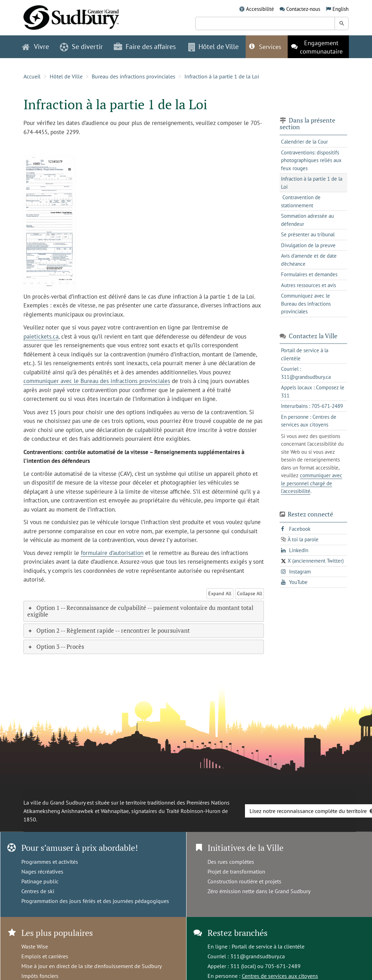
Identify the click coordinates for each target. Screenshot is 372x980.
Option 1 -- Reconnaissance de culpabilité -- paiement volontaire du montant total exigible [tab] (140, 611)
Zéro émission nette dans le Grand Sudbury (259, 891)
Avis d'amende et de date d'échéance (309, 260)
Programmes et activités (50, 862)
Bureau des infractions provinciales (134, 76)
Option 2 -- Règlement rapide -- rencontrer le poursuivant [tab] (108, 630)
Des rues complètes (231, 862)
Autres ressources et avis (308, 285)
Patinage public (40, 881)
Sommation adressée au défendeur (307, 220)
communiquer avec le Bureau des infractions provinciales (97, 381)
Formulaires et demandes (309, 274)
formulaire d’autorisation (112, 553)
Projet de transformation (236, 871)
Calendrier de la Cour (304, 142)
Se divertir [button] (81, 47)
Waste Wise (35, 946)
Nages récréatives (42, 871)
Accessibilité (260, 9)
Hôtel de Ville (66, 76)
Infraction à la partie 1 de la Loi (222, 76)
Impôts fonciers (40, 976)
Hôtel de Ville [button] (213, 47)
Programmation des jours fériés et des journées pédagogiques (95, 901)
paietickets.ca (41, 336)
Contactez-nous (303, 9)
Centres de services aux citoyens (280, 976)
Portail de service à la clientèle (268, 946)
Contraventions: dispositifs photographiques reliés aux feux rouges (311, 160)
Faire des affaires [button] (145, 47)
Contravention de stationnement (301, 201)
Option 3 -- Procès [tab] (56, 647)
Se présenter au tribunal (308, 234)
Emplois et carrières (45, 956)
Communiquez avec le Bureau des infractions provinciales (306, 304)
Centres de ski (38, 891)
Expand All (220, 593)
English (341, 9)
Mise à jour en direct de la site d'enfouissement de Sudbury (92, 966)
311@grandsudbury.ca (258, 956)
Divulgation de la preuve (308, 245)
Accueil (32, 76)
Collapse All (250, 593)
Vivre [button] (36, 47)
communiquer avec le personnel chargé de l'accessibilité (312, 483)
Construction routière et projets (244, 881)
